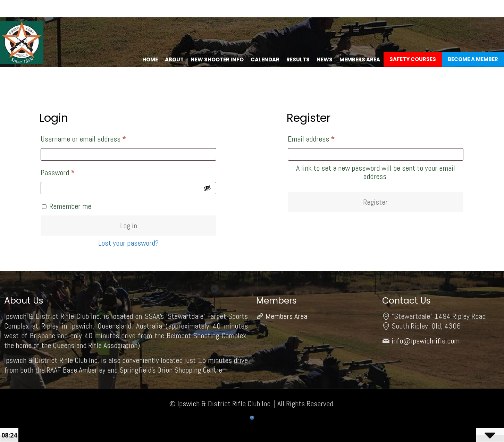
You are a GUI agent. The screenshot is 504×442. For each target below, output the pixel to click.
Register (375, 202)
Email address (324, 137)
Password (70, 171)
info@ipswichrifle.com (426, 341)
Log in (129, 226)
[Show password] (207, 188)
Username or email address (96, 137)
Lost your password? (128, 243)
